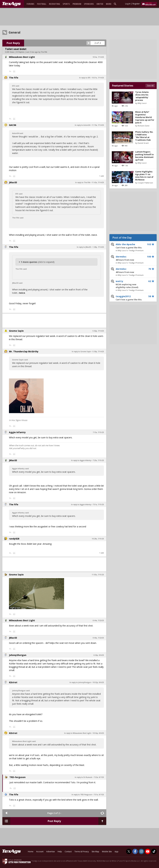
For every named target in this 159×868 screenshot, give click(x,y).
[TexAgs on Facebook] (135, 851)
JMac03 (13, 182)
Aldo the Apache (131, 246)
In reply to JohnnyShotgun (80, 682)
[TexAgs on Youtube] (148, 851)
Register (136, 4)
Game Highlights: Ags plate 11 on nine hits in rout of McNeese (144, 176)
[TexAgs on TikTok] (154, 851)
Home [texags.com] (31, 852)
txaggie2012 (131, 298)
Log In (128, 4)
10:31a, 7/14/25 (98, 78)
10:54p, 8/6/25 (98, 733)
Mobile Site (107, 852)
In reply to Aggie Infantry (81, 460)
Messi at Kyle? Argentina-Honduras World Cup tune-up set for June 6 (145, 117)
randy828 (14, 539)
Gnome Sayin (16, 331)
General (14, 32)
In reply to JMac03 (84, 247)
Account (40, 852)
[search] (116, 4)
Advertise (51, 852)
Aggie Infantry (17, 432)
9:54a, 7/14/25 (98, 57)
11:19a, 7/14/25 (98, 125)
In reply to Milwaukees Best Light (78, 733)
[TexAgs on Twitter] (129, 851)
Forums (30, 4)
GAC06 (13, 125)
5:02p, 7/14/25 (98, 331)
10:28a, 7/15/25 (98, 539)
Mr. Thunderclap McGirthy (24, 351)
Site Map (95, 852)
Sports (66, 4)
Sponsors (89, 4)
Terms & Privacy (82, 852)
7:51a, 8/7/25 (99, 795)
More (109, 4)
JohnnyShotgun (18, 655)
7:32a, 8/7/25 (99, 777)
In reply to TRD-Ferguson (82, 795)
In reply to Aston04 (82, 125)
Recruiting (54, 4)
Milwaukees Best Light (22, 57)
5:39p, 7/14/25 (98, 352)
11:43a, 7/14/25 (98, 182)
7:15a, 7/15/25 (98, 432)
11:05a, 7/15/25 (98, 575)
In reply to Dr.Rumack (83, 777)
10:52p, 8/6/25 (98, 682)
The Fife (14, 78)
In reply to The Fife (83, 182)
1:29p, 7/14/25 (98, 247)
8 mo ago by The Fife (39, 52)
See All (150, 86)
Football (42, 4)
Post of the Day (122, 238)
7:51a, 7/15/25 (98, 505)
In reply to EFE (85, 78)
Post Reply (13, 43)
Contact (68, 852)
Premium (77, 4)
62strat (13, 682)
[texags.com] (11, 4)
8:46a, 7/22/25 (98, 638)
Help (60, 852)
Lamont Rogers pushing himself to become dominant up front (144, 156)
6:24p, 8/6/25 (99, 655)
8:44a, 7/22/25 (98, 620)
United (100, 4)
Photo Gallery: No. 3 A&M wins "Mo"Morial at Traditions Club (144, 136)
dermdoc (131, 258)
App (116, 852)
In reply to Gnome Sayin (81, 352)
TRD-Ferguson (17, 777)
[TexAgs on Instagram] (141, 851)
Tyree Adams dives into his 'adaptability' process (142, 96)
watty (131, 284)
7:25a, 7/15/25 (98, 460)
